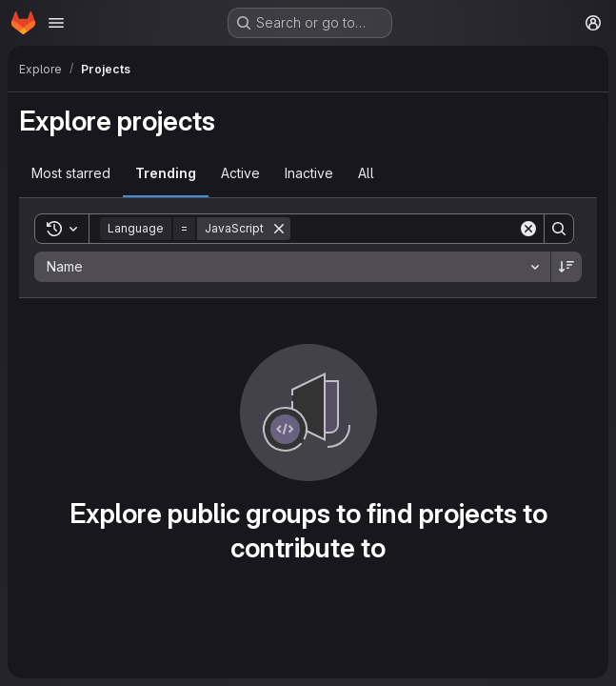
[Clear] (528, 229)
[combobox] (292, 267)
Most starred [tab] (71, 173)
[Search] (408, 229)
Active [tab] (240, 173)
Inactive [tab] (309, 173)
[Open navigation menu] (56, 23)
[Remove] (279, 229)
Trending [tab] (166, 173)
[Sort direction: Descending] (566, 267)
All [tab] (366, 173)
